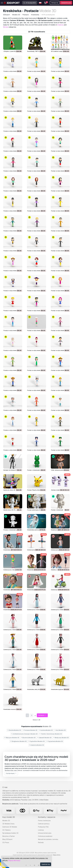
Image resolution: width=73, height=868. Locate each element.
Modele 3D (6, 821)
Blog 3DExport (7, 839)
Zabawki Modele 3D (44, 738)
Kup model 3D (9, 817)
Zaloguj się (55, 3)
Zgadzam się (46, 864)
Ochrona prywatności (45, 836)
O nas (5, 787)
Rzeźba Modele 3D (14, 730)
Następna (42, 715)
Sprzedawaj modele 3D (10, 833)
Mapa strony (57, 855)
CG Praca (6, 843)
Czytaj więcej (11, 773)
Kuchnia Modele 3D (46, 730)
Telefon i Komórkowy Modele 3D (51, 734)
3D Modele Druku (8, 824)
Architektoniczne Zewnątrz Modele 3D (24, 734)
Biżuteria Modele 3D (28, 738)
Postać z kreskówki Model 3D (36, 470)
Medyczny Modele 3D (61, 738)
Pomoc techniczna (44, 821)
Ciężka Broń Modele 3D (37, 741)
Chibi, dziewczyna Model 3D (60, 470)
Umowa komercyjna (45, 833)
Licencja (41, 830)
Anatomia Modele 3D (37, 745)
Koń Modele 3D (60, 730)
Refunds (41, 843)
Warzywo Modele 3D (12, 738)
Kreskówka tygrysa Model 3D (60, 689)
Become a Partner (9, 836)
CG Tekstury (7, 830)
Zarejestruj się (66, 3)
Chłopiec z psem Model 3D (12, 51)
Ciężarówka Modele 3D (55, 741)
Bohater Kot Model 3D (10, 470)
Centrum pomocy (44, 824)
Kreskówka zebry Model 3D (36, 689)
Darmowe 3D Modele (10, 827)
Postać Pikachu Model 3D (35, 490)
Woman (6, 27)
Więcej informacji (14, 861)
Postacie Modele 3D (30, 730)
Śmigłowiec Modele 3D (18, 741)
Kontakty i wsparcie (47, 817)
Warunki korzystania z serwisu (48, 839)
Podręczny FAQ (43, 827)
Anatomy (60, 25)
